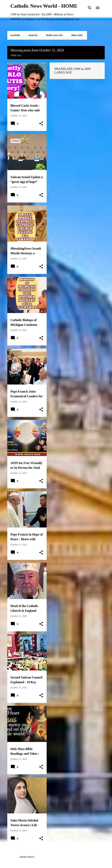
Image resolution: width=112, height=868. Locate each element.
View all (16, 55)
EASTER (15, 35)
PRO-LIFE (77, 35)
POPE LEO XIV (54, 35)
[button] (41, 124)
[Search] (90, 8)
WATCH (33, 35)
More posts (27, 857)
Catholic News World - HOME (44, 6)
